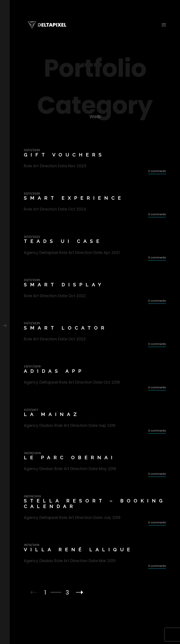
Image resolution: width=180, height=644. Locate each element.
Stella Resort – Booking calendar (95, 504)
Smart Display (64, 285)
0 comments (157, 171)
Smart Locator (66, 328)
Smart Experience (74, 198)
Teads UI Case (63, 241)
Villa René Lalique (79, 550)
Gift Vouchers (64, 155)
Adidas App (54, 371)
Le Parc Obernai (70, 458)
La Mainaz (52, 414)
